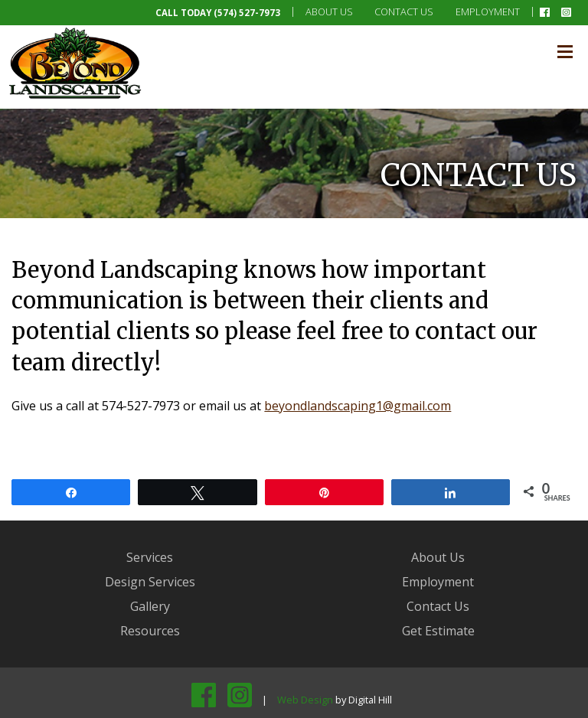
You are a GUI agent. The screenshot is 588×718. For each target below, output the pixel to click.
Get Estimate (438, 631)
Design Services (150, 582)
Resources (150, 631)
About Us (329, 11)
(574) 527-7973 (247, 13)
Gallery (150, 606)
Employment (488, 11)
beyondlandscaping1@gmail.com (358, 406)
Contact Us (404, 11)
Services (150, 557)
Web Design (305, 700)
